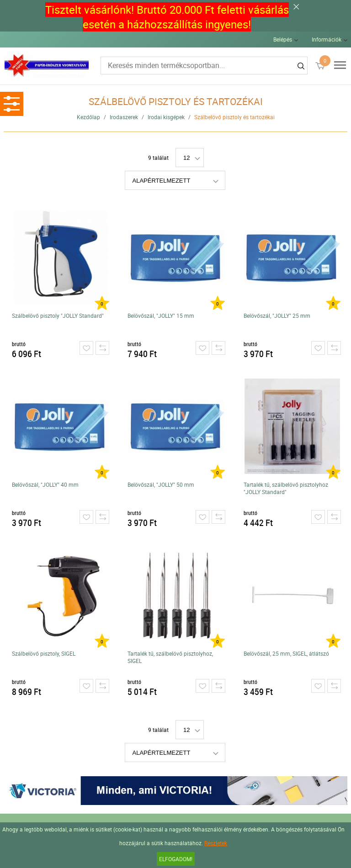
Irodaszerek (124, 117)
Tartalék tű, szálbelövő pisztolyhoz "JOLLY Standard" (286, 488)
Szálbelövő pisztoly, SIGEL (44, 653)
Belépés (283, 39)
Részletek (216, 843)
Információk (327, 39)
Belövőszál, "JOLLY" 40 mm (45, 484)
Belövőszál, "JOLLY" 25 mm (277, 316)
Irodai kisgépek (166, 117)
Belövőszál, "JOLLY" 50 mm (161, 484)
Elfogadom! (176, 859)
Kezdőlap (88, 117)
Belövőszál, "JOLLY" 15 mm (161, 316)
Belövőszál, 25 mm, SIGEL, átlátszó (286, 653)
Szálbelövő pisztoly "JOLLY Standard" (58, 316)
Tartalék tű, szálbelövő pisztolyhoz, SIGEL (170, 657)
